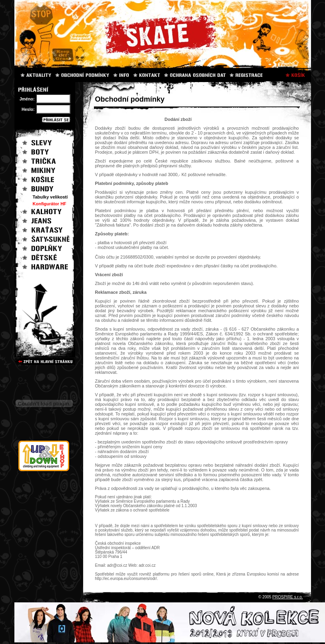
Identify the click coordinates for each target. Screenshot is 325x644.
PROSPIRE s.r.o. (287, 597)
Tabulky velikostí (50, 197)
